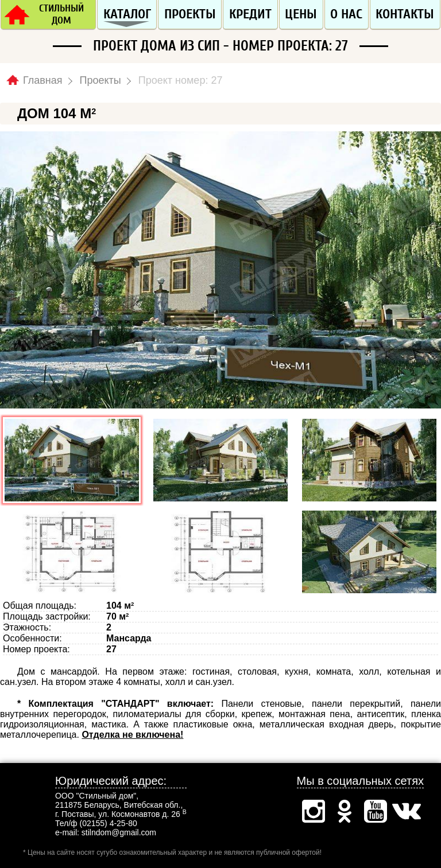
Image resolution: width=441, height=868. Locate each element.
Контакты (405, 14)
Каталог (127, 14)
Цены (301, 14)
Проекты (190, 14)
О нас (346, 14)
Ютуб (376, 811)
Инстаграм (314, 811)
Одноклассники (345, 811)
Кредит (250, 14)
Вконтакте (407, 811)
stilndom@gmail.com (119, 832)
